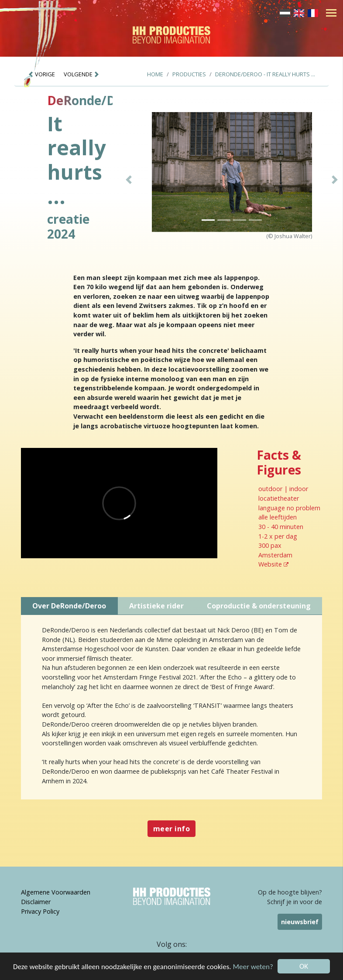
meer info (171, 829)
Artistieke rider (156, 606)
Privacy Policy (40, 911)
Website (273, 564)
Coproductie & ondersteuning (259, 606)
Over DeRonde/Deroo (69, 606)
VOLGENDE (82, 74)
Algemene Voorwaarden (56, 892)
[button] (129, 180)
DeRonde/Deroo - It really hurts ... (265, 74)
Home (155, 74)
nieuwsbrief (300, 922)
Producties (189, 74)
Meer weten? (253, 967)
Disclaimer (36, 902)
